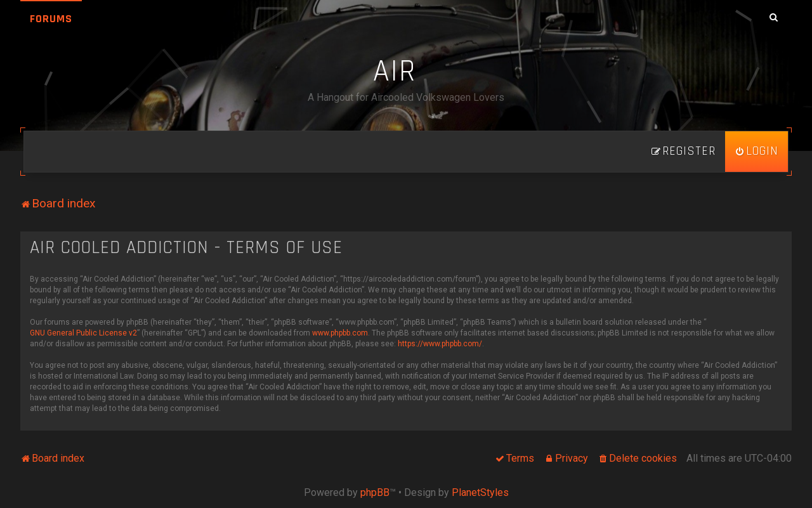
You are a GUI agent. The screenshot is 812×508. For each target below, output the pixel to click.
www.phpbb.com (340, 333)
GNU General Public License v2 (83, 333)
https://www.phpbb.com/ (440, 344)
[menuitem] (756, 152)
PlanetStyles (480, 492)
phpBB (375, 492)
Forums (51, 19)
